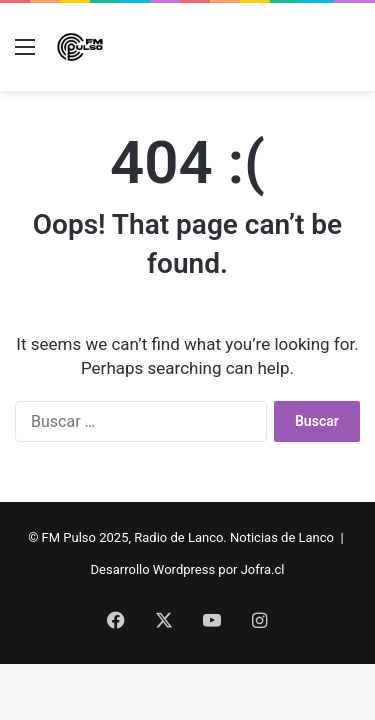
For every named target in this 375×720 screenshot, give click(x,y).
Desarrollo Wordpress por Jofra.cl (188, 569)
